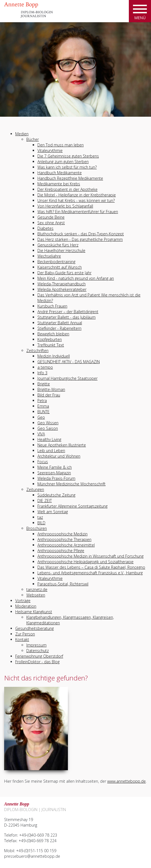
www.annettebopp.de (126, 781)
